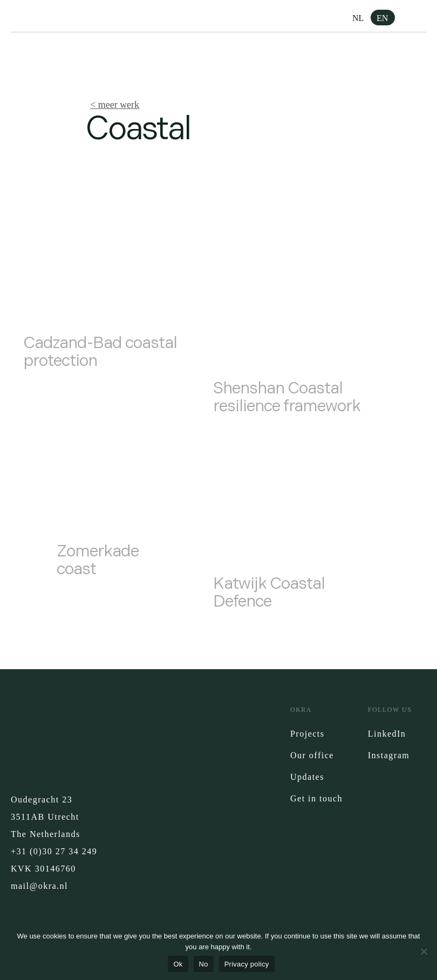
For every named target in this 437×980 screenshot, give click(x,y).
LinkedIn (387, 734)
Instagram (389, 755)
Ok (178, 964)
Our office (312, 755)
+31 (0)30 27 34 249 (54, 851)
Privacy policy (247, 964)
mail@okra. (35, 886)
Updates (307, 777)
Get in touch (316, 798)
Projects (308, 734)
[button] (418, 19)
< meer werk (115, 105)
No (204, 964)
